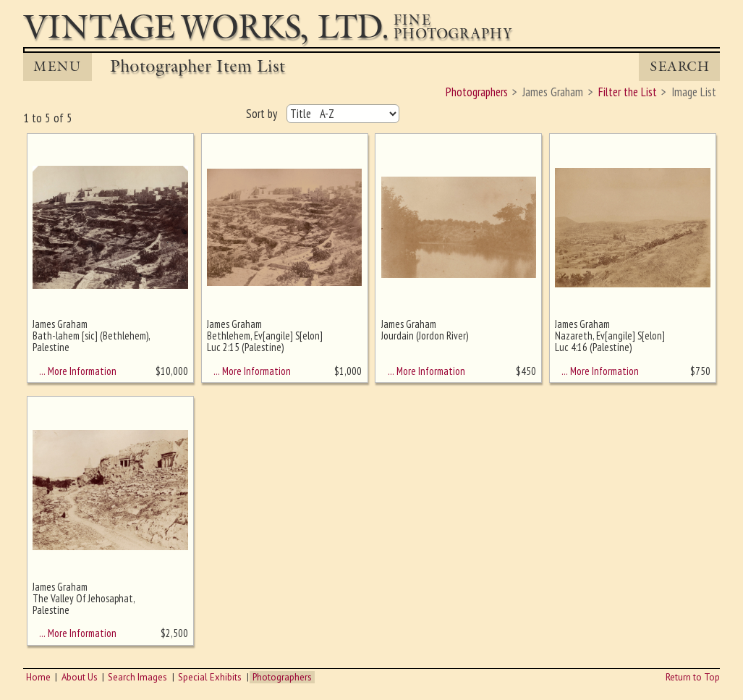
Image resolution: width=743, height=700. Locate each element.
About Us (80, 677)
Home (38, 677)
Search (680, 67)
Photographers (282, 677)
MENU (57, 67)
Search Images (137, 677)
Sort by (263, 114)
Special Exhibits (210, 677)
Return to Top (693, 677)
